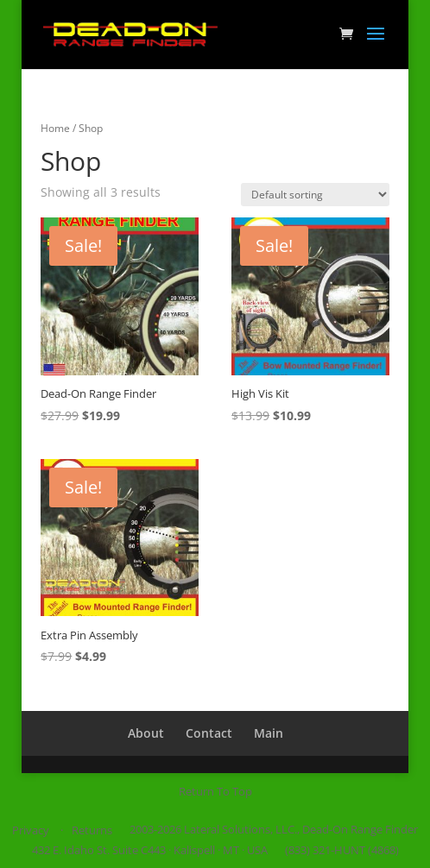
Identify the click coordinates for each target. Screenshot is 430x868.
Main (269, 733)
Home (55, 128)
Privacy (31, 830)
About (146, 733)
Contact (209, 733)
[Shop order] (315, 195)
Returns (92, 830)
